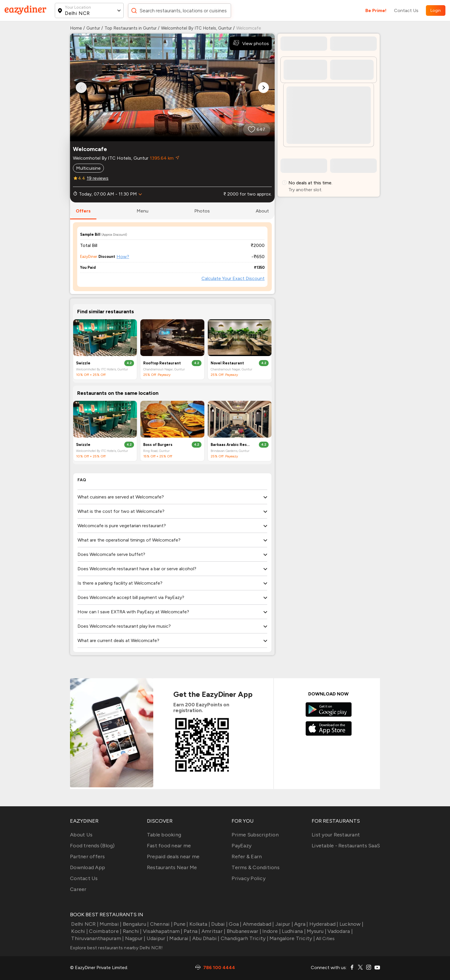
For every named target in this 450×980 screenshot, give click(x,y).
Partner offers (88, 857)
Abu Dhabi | (205, 938)
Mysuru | (316, 931)
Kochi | (79, 931)
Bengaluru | (135, 924)
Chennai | (161, 924)
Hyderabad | (323, 924)
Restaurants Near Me (172, 867)
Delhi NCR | (84, 924)
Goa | (235, 924)
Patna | (191, 931)
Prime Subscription (255, 835)
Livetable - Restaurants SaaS (346, 846)
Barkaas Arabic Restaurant (231, 445)
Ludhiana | (293, 931)
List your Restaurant (336, 835)
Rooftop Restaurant (162, 363)
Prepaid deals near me (173, 857)
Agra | (301, 924)
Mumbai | (110, 924)
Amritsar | (213, 931)
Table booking (164, 835)
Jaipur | (284, 924)
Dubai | (219, 924)
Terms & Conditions (256, 867)
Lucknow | (351, 924)
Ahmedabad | (258, 924)
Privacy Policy (249, 878)
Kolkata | (199, 924)
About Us (81, 835)
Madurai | (180, 938)
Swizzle (83, 363)
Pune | (180, 924)
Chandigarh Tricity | (244, 938)
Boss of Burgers (158, 445)
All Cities (325, 939)
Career (78, 889)
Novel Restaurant (227, 363)
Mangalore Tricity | (292, 938)
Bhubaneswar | (243, 931)
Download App (88, 867)
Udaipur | (157, 938)
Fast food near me (169, 846)
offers (83, 211)
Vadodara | (340, 931)
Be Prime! (376, 10)
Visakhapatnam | (162, 931)
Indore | (271, 931)
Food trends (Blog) (92, 846)
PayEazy (242, 846)
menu (142, 211)
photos (202, 211)
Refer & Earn (247, 857)
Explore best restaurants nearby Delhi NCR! (117, 948)
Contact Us (406, 10)
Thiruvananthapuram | (97, 938)
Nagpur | (134, 938)
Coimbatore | (105, 931)
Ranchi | (131, 931)
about (262, 211)
